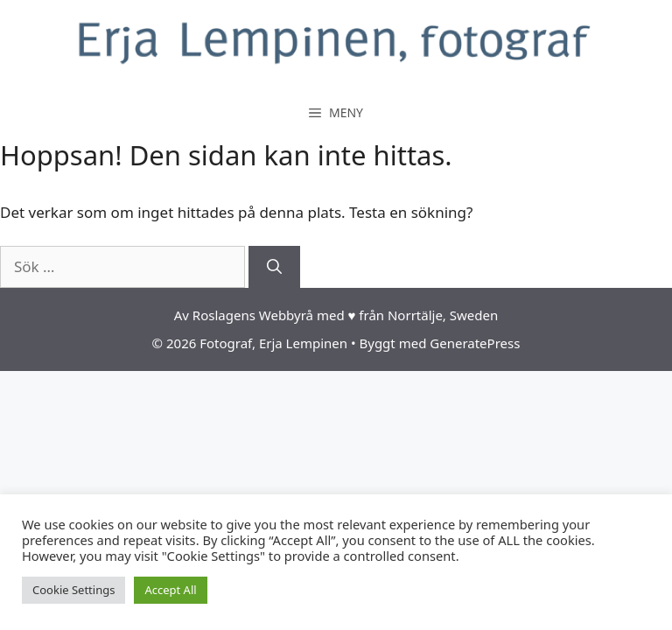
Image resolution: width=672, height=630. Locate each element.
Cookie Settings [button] (73, 590)
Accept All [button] (170, 590)
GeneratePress (475, 343)
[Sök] (274, 267)
